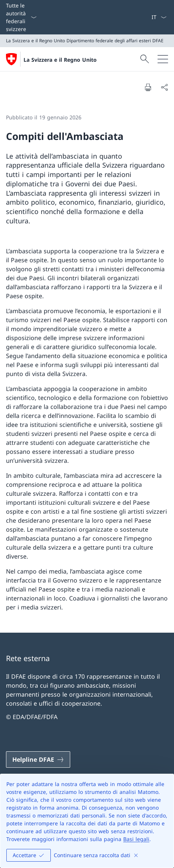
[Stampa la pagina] (148, 87)
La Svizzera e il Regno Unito (60, 60)
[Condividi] (164, 87)
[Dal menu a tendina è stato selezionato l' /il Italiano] (159, 17)
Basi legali (136, 839)
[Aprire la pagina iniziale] (51, 59)
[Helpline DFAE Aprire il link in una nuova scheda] (38, 759)
